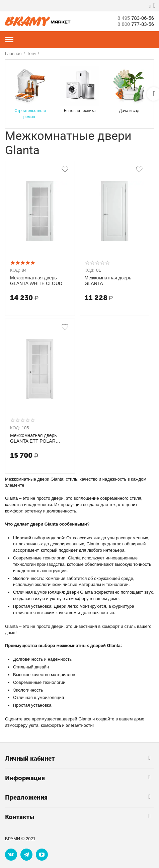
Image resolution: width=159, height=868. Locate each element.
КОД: (15, 270)
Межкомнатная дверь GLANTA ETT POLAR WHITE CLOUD (33, 438)
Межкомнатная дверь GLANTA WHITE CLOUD (36, 281)
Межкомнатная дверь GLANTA (108, 281)
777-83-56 (134, 24)
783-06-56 (134, 18)
